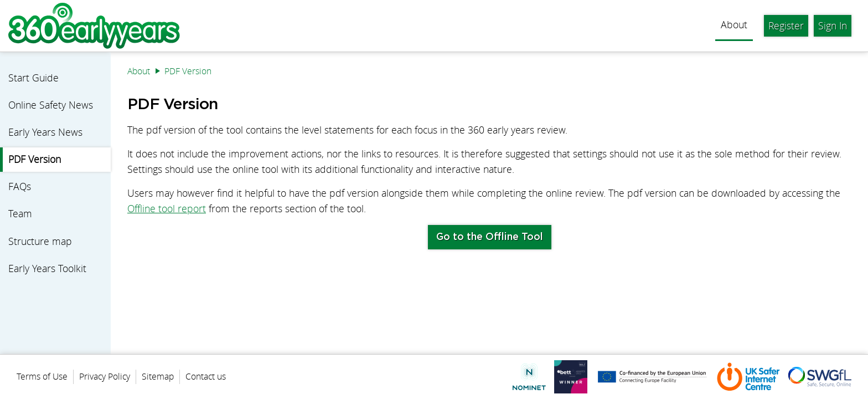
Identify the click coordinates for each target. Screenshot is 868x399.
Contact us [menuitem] (206, 376)
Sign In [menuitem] (833, 26)
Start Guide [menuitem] (33, 78)
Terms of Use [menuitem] (42, 376)
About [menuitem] (734, 25)
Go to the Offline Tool (490, 237)
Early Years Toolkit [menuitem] (47, 268)
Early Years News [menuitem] (45, 132)
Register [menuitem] (786, 26)
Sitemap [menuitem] (158, 376)
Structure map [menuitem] (40, 241)
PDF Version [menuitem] (35, 159)
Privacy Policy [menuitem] (105, 376)
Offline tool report (167, 209)
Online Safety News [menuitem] (51, 105)
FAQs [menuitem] (20, 186)
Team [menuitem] (20, 214)
